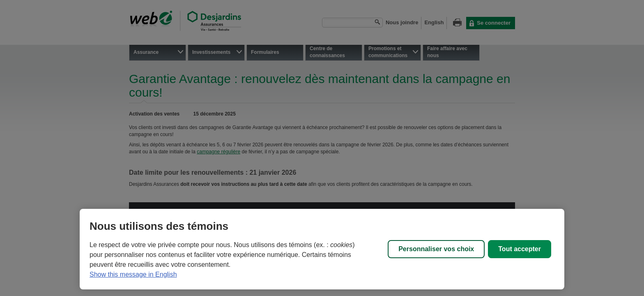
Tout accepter (520, 249)
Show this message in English (133, 274)
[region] (322, 249)
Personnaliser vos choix (436, 249)
